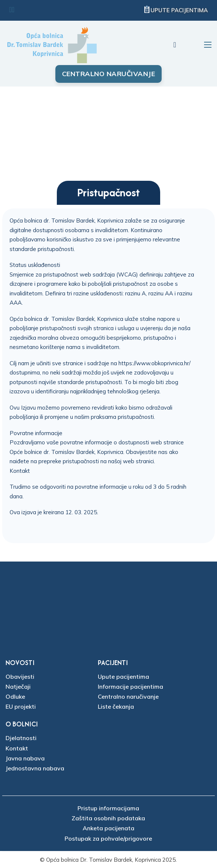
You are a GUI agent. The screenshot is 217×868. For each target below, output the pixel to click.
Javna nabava (25, 758)
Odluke (15, 696)
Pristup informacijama (108, 808)
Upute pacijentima (179, 10)
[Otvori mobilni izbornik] (208, 45)
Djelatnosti (21, 738)
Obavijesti (20, 677)
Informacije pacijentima (130, 686)
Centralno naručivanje (109, 74)
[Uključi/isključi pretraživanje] (175, 45)
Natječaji (18, 686)
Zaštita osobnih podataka (108, 818)
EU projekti (21, 706)
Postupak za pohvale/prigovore (108, 838)
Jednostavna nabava (35, 768)
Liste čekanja (116, 706)
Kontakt (20, 471)
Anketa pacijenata (108, 828)
